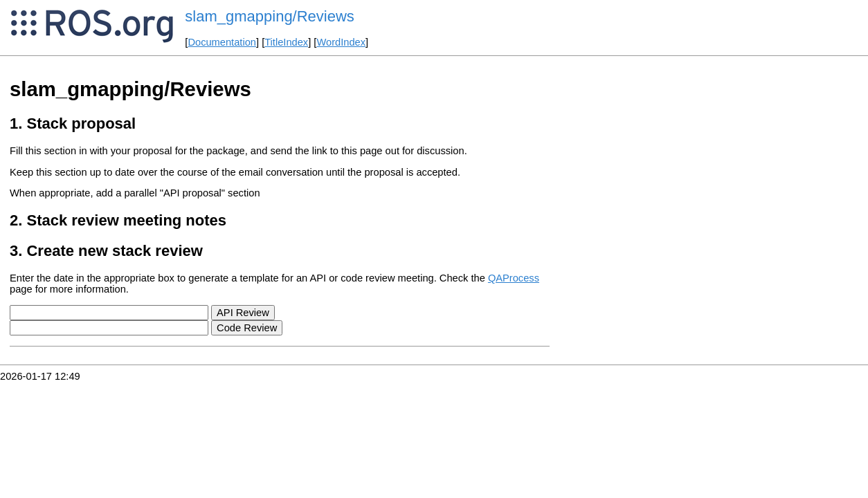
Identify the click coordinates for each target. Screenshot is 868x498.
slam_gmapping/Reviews (270, 16)
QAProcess (514, 278)
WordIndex (341, 42)
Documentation (222, 42)
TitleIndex (286, 42)
